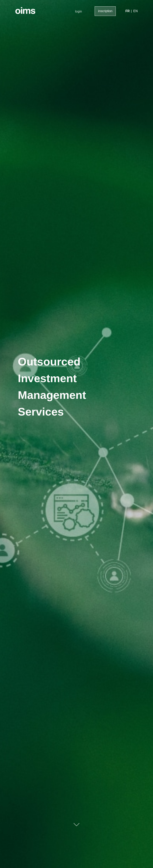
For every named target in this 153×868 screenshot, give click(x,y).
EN (135, 11)
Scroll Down (76, 825)
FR (127, 11)
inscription (105, 11)
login (79, 11)
